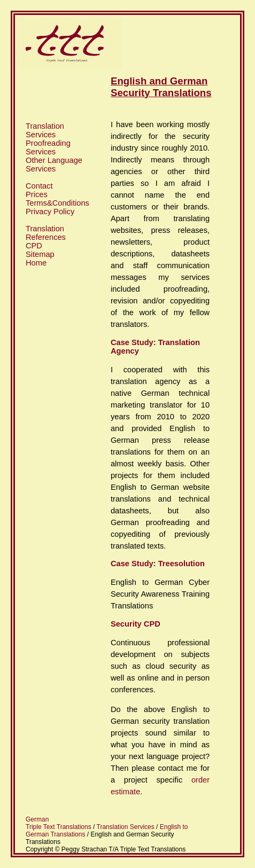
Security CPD (136, 624)
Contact (39, 186)
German (37, 819)
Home (36, 263)
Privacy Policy (50, 212)
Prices (37, 194)
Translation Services (45, 130)
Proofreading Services (48, 147)
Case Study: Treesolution (158, 564)
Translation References (46, 233)
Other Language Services (54, 165)
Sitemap (40, 254)
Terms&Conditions (57, 203)
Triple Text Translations (59, 827)
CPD (34, 246)
